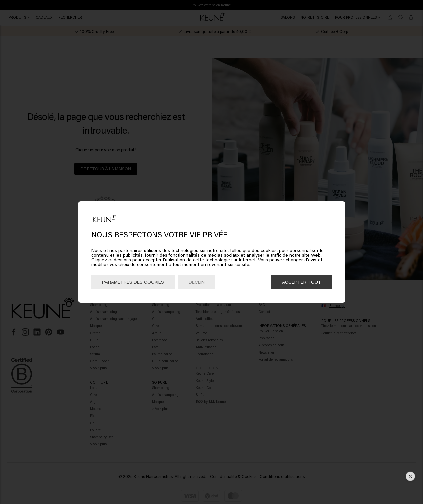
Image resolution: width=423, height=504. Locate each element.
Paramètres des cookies (133, 282)
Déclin (197, 282)
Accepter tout (302, 282)
